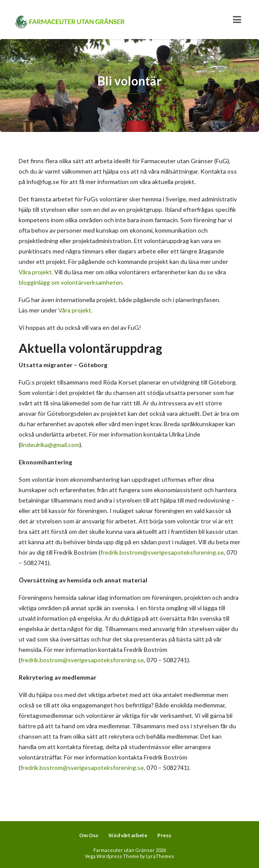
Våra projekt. (36, 272)
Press (164, 835)
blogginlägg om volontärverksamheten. (71, 282)
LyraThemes (160, 856)
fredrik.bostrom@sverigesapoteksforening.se (162, 552)
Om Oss (89, 835)
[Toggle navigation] (237, 20)
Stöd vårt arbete (128, 835)
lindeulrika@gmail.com (50, 445)
